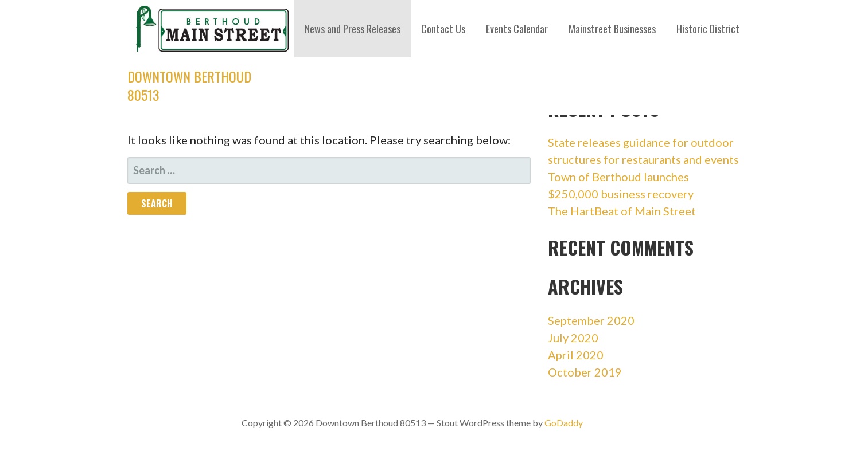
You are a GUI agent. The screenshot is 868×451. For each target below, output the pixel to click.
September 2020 (591, 320)
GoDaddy (564, 423)
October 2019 (585, 372)
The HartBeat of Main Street (622, 211)
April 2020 (576, 355)
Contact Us (443, 29)
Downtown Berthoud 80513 (189, 85)
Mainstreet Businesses (612, 29)
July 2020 (573, 338)
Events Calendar (517, 29)
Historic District (708, 29)
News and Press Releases (353, 29)
